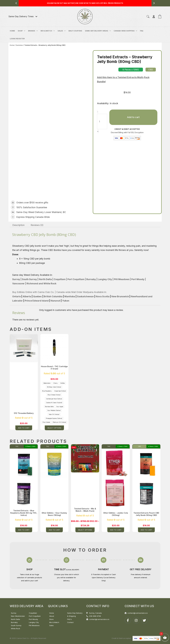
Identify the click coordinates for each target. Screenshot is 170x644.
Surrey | (17, 279)
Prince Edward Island (37, 301)
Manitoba (70, 296)
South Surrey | (30, 279)
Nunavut (55, 301)
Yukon (66, 301)
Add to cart (133, 117)
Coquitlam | (60, 279)
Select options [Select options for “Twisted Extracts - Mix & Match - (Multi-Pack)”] (85, 530)
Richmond (32, 283)
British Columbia (53, 296)
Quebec (37, 296)
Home (12, 45)
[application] (24, 31)
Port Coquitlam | (76, 279)
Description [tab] (18, 225)
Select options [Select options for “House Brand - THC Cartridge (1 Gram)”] (54, 428)
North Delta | (46, 279)
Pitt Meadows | (122, 279)
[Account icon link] (154, 17)
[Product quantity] (102, 122)
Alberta (27, 296)
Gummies (19, 45)
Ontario (17, 296)
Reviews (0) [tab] (37, 225)
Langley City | (105, 279)
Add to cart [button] (24, 428)
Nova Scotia (103, 296)
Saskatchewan (85, 296)
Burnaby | (92, 279)
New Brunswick (120, 296)
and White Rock (47, 283)
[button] (16, 3)
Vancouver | (19, 283)
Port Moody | (138, 279)
